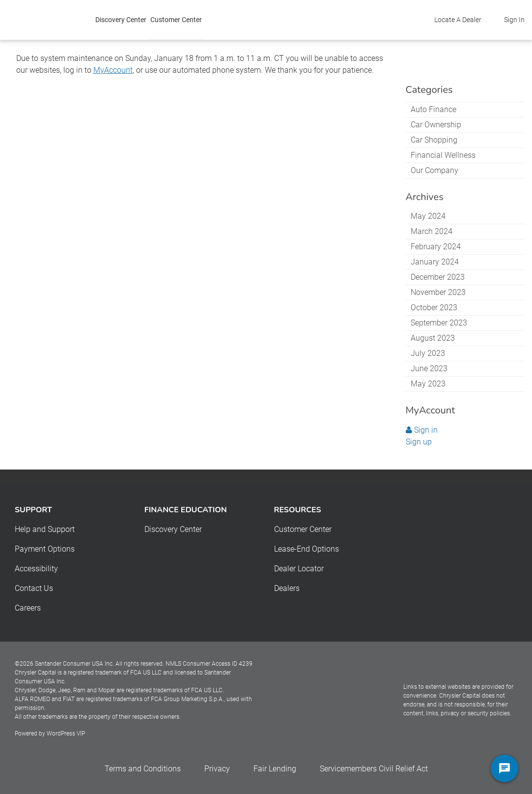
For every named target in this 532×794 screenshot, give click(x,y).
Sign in (422, 430)
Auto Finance (434, 109)
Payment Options (45, 549)
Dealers (287, 588)
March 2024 (432, 231)
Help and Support (45, 529)
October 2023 (434, 308)
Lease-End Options (307, 549)
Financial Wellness (443, 155)
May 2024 (428, 216)
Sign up (419, 442)
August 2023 (433, 338)
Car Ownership (436, 125)
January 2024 (435, 262)
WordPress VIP (66, 734)
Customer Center (176, 20)
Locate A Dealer (458, 20)
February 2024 (436, 247)
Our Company (434, 170)
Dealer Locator (299, 569)
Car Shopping (434, 140)
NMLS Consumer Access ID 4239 (209, 664)
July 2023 (428, 353)
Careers (28, 608)
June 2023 (429, 368)
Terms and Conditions (143, 769)
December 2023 (438, 277)
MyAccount (113, 70)
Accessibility (36, 569)
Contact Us (34, 588)
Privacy (217, 769)
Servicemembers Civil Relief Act (374, 769)
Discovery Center (121, 20)
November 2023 (438, 292)
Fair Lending (275, 769)
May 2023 (428, 384)
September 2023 (439, 323)
